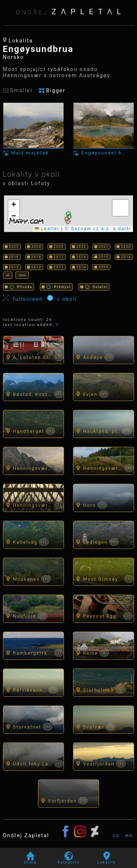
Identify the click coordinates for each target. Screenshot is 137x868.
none (22, 275)
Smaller (18, 91)
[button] (68, 221)
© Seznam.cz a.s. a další (98, 229)
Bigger (52, 91)
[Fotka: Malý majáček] (34, 129)
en (129, 836)
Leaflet (47, 229)
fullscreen (25, 299)
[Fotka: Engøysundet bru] (104, 129)
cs (116, 836)
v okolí (62, 299)
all (8, 275)
